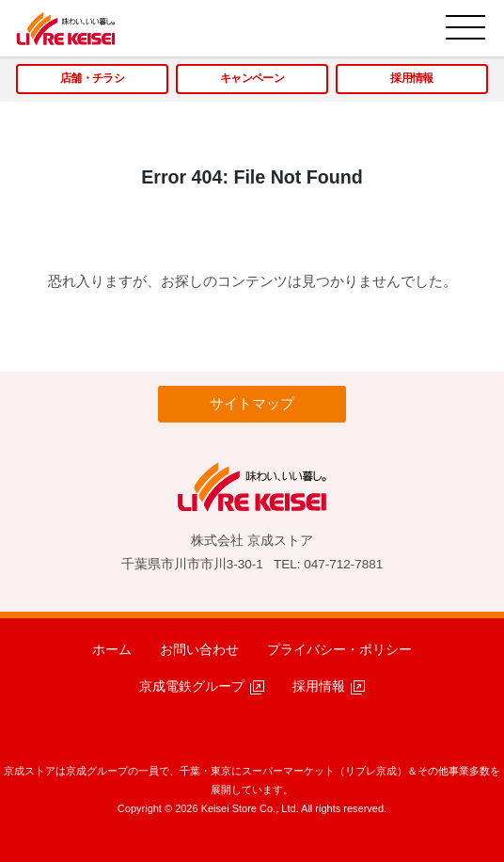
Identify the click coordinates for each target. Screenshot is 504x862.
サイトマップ (252, 403)
